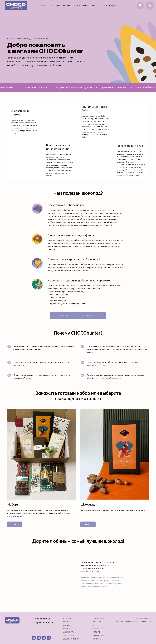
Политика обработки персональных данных (134, 621)
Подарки (67, 625)
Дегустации (63, 5)
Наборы (13, 504)
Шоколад (88, 504)
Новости (97, 632)
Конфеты (67, 622)
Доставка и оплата (72, 639)
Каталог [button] (46, 5)
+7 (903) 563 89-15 (41, 619)
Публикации (98, 635)
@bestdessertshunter (90, 571)
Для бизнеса (81, 5)
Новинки (67, 629)
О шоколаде (108, 5)
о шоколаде (98, 629)
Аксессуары (69, 632)
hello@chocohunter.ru (42, 622)
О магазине (98, 622)
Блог (94, 5)
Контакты (97, 639)
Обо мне (96, 625)
